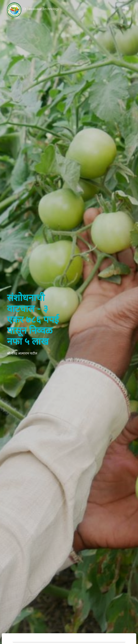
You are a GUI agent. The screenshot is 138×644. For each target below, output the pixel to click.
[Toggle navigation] (127, 9)
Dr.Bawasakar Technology (33, 9)
